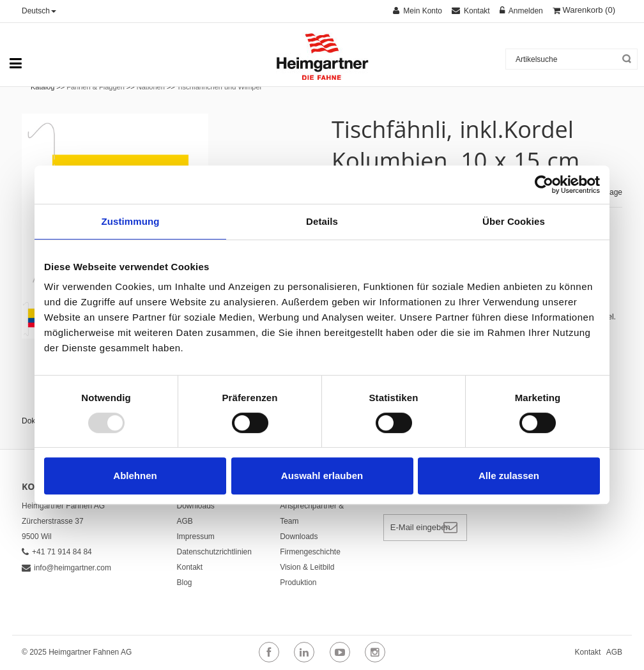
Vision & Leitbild (307, 567)
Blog (185, 582)
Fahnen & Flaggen (96, 87)
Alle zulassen (509, 476)
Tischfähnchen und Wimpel (219, 87)
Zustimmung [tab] (131, 221)
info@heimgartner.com (66, 568)
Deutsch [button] (39, 11)
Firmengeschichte (310, 552)
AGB (185, 521)
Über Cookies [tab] (514, 221)
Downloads (196, 506)
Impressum (196, 537)
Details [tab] (322, 221)
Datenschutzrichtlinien (214, 552)
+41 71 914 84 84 (57, 552)
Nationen (151, 87)
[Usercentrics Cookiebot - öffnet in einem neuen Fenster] (544, 185)
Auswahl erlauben (322, 476)
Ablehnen (135, 476)
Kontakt (190, 567)
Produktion (298, 582)
